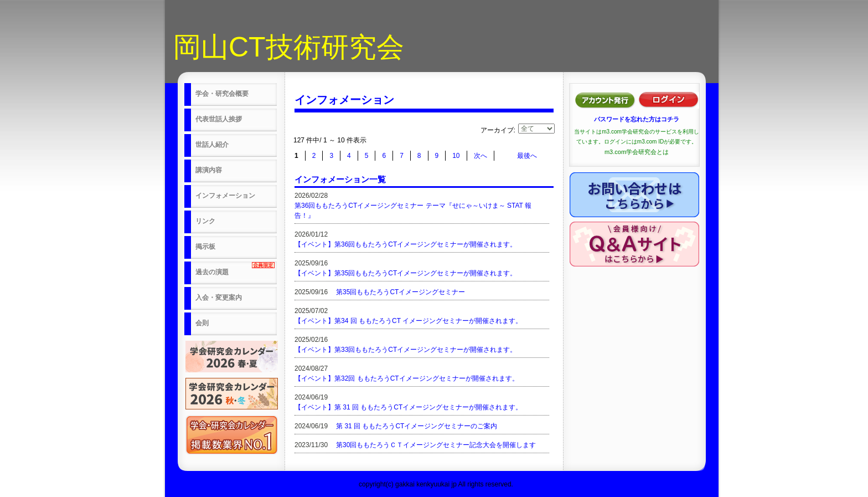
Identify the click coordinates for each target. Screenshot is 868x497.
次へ (480, 156)
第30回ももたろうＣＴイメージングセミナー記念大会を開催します (436, 445)
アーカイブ (497, 130)
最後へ (527, 156)
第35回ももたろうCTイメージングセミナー (401, 292)
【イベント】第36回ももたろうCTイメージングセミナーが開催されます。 (405, 244)
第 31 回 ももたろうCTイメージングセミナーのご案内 (417, 426)
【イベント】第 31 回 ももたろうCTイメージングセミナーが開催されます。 (408, 407)
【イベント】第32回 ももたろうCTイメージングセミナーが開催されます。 (407, 378)
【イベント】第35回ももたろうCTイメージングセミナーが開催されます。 (405, 273)
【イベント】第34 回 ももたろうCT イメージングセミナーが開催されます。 (408, 321)
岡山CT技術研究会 (289, 47)
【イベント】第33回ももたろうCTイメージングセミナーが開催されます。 (405, 350)
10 (456, 156)
